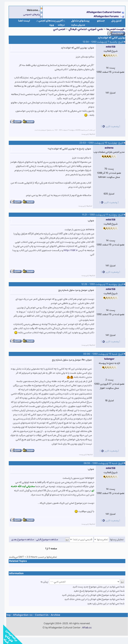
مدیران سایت (75, 25)
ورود (48, 25)
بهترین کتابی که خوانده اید (108, 38)
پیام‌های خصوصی (28, 14)
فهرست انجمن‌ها (112, 29)
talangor (106, 359)
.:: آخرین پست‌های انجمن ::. (47, 21)
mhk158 (107, 47)
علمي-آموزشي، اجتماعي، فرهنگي (83, 29)
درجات (58, 25)
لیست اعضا (21, 21)
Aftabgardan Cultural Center (101, 12)
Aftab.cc (84, 628)
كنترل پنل (113, 21)
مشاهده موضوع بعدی (19, 539)
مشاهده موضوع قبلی (44, 539)
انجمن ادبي (56, 29)
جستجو (98, 21)
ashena (106, 148)
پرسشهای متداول (77, 21)
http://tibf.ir (67, 250)
